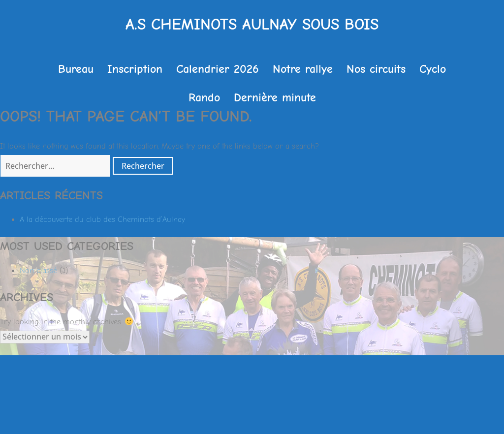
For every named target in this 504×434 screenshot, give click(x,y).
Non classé (38, 271)
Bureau (76, 69)
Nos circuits (376, 69)
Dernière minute (275, 97)
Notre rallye (303, 69)
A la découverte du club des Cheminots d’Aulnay (102, 219)
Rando (204, 97)
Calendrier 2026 (218, 69)
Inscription (135, 69)
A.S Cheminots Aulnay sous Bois (252, 24)
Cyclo (433, 69)
